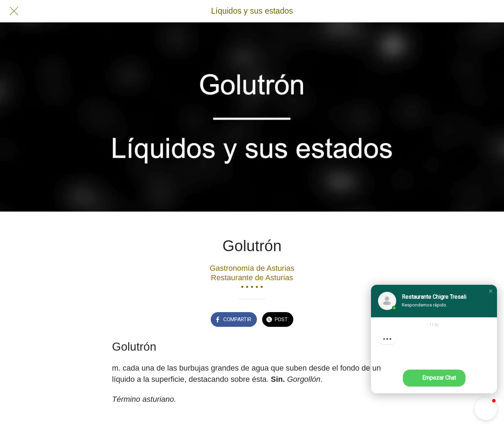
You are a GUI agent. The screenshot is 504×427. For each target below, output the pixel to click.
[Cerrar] (14, 11)
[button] (491, 291)
